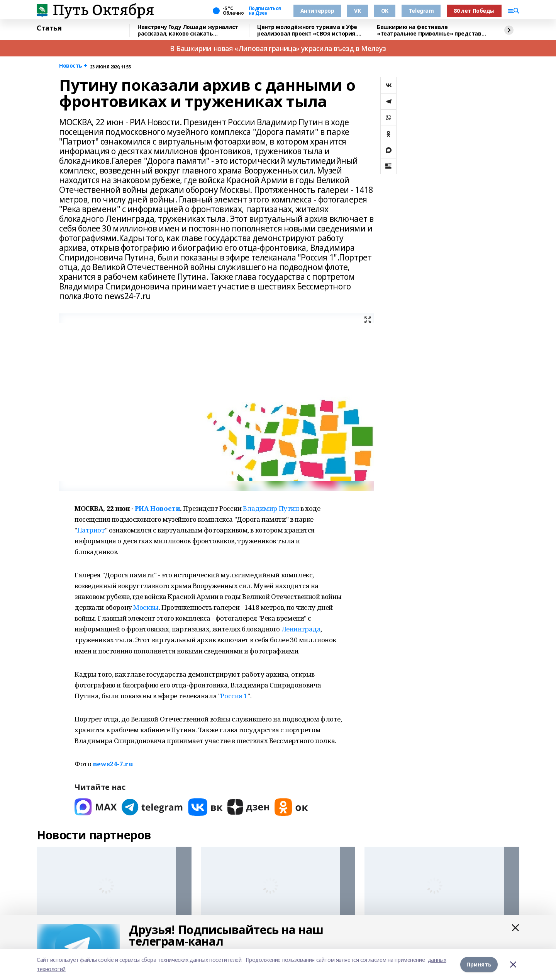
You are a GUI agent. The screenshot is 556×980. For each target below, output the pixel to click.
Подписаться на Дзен (265, 11)
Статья (49, 28)
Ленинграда (301, 629)
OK (385, 11)
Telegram (421, 11)
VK (357, 11)
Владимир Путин (271, 508)
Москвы (146, 607)
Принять (479, 964)
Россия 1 (234, 696)
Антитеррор (317, 11)
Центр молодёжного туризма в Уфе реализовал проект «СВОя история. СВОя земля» (307, 30)
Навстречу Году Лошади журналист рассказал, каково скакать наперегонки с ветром (188, 30)
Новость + (73, 66)
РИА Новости (157, 508)
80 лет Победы (474, 11)
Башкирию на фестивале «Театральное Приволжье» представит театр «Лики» (433, 30)
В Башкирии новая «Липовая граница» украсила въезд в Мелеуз (278, 48)
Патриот (91, 530)
